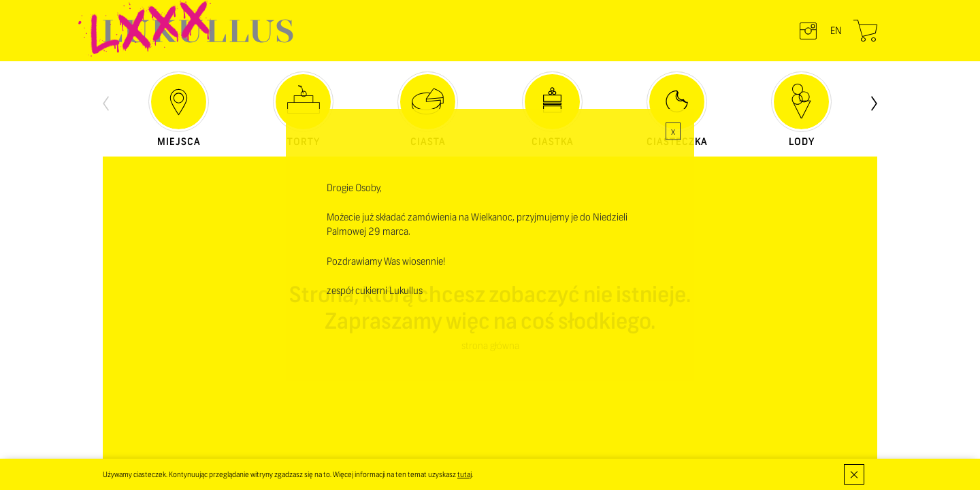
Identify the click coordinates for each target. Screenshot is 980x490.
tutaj (464, 474)
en (836, 31)
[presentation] (106, 102)
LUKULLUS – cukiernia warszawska (198, 31)
